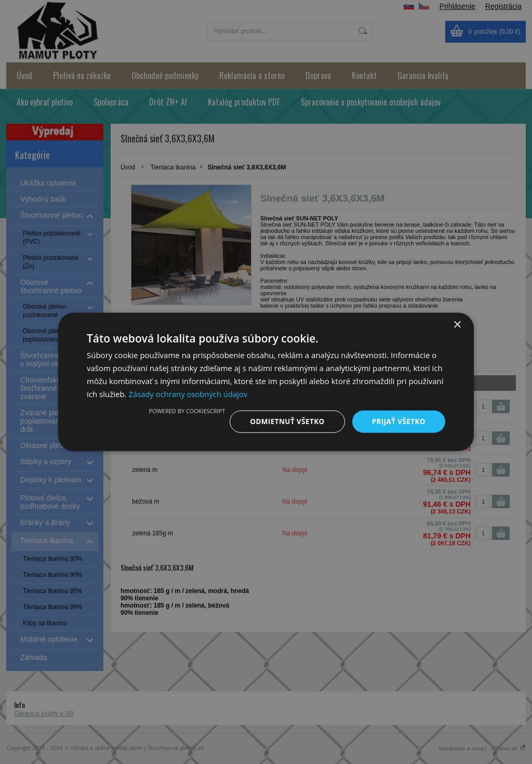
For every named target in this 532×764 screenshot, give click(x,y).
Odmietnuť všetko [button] (284, 421)
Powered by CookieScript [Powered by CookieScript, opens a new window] (183, 410)
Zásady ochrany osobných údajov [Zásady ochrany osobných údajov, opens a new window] (189, 393)
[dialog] (266, 382)
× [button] (457, 325)
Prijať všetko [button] (398, 421)
